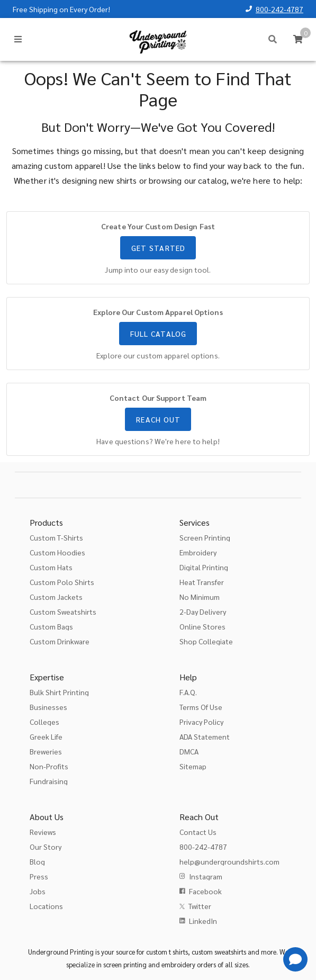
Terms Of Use (201, 707)
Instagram (206, 876)
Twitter (200, 906)
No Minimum (200, 597)
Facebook (205, 891)
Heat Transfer (202, 582)
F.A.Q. (188, 692)
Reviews (43, 832)
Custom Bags (51, 626)
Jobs (38, 891)
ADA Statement (205, 736)
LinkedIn (203, 921)
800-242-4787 (279, 9)
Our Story (46, 847)
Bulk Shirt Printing (59, 692)
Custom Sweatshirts (63, 612)
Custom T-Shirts (56, 537)
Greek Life (46, 736)
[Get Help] (295, 959)
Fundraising (49, 781)
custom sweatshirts (219, 952)
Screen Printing (205, 537)
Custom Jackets (56, 597)
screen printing (125, 964)
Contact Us (198, 832)
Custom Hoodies (57, 552)
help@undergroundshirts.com (229, 861)
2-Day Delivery (203, 612)
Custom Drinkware (60, 641)
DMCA (189, 751)
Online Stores (202, 626)
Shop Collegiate (206, 641)
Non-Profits (49, 766)
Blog (37, 861)
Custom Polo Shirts (62, 582)
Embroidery (198, 552)
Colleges (44, 722)
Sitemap (193, 766)
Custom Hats (51, 567)
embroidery (178, 964)
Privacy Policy (201, 722)
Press (39, 876)
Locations (46, 906)
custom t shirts (167, 952)
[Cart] (298, 39)
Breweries (46, 751)
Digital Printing (204, 567)
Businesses (48, 707)
